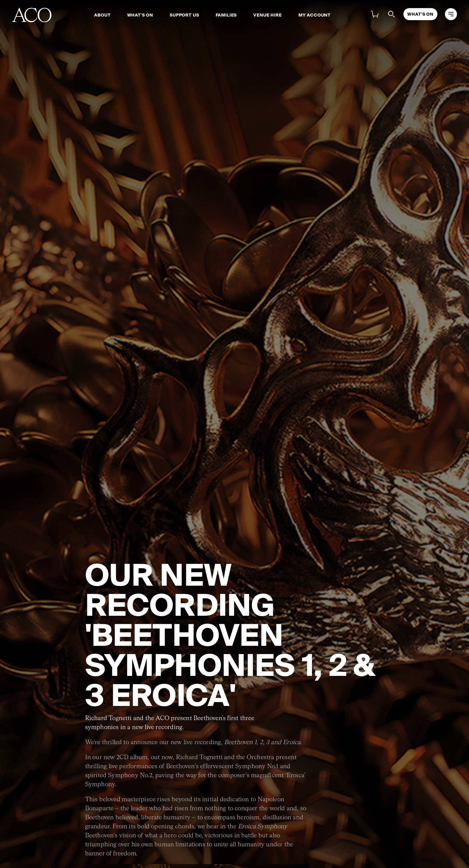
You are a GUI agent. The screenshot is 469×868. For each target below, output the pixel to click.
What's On (140, 15)
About (102, 15)
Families (226, 15)
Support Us (184, 15)
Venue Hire (267, 15)
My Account (315, 15)
